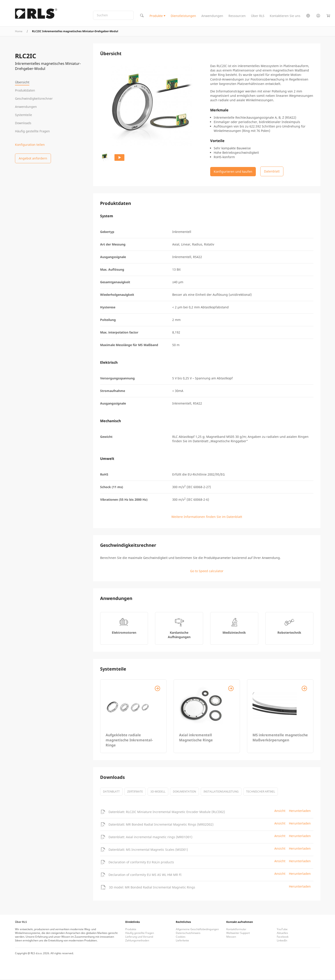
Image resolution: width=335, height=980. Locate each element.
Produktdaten (25, 90)
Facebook (283, 938)
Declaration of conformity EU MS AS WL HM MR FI (145, 876)
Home (19, 32)
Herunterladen (300, 812)
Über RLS (258, 16)
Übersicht (22, 82)
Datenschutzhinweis (188, 934)
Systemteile (23, 115)
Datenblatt (111, 792)
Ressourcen (237, 16)
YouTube (282, 930)
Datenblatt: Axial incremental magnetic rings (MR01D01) (150, 838)
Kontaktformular (236, 930)
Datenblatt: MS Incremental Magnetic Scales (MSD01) (148, 850)
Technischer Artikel (261, 792)
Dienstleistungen (183, 16)
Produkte (156, 16)
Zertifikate (135, 792)
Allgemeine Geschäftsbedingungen (197, 930)
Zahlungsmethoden (137, 941)
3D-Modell (158, 792)
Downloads (23, 123)
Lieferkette (182, 941)
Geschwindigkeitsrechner (34, 98)
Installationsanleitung (221, 792)
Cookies (181, 938)
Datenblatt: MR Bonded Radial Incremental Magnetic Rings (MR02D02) (161, 825)
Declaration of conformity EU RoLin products (141, 863)
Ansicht (280, 812)
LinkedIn (282, 941)
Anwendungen (212, 16)
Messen (231, 938)
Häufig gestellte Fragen (32, 131)
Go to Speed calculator (207, 572)
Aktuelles (282, 934)
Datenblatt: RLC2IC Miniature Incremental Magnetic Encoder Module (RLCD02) (167, 813)
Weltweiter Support (238, 934)
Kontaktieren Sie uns (285, 16)
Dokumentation (184, 792)
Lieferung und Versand (139, 938)
